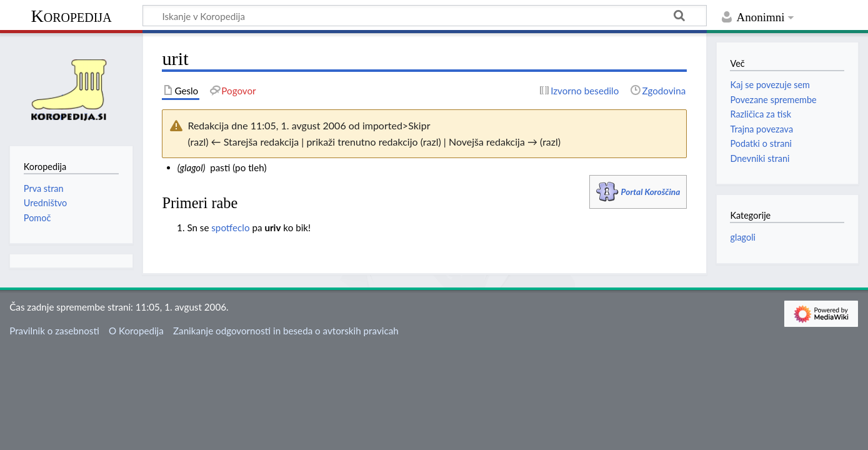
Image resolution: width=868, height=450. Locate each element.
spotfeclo (230, 227)
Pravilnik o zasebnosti (54, 331)
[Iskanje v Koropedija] (425, 16)
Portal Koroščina (651, 192)
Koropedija (71, 16)
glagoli (743, 237)
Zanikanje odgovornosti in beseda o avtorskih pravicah (286, 331)
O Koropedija (136, 331)
